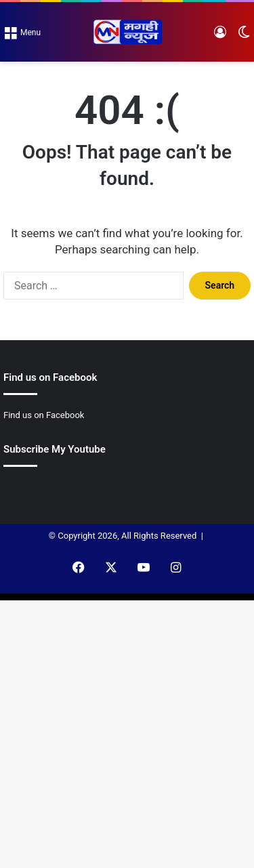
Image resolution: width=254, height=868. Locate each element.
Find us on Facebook (44, 415)
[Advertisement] (127, 195)
